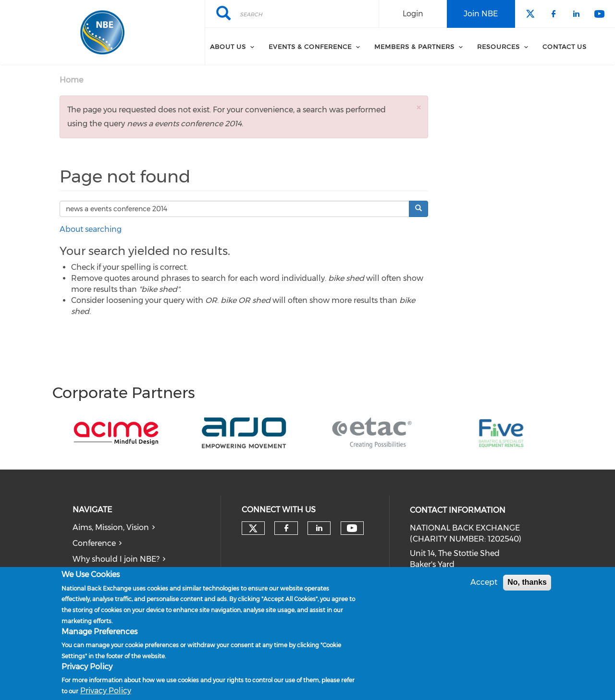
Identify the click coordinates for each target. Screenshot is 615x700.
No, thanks (527, 582)
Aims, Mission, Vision (111, 527)
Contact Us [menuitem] (565, 47)
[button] (418, 107)
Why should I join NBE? (116, 559)
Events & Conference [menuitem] (310, 47)
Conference (94, 543)
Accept (484, 582)
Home (71, 80)
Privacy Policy (106, 691)
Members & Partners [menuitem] (414, 47)
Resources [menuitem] (498, 47)
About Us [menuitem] (228, 47)
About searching (91, 229)
